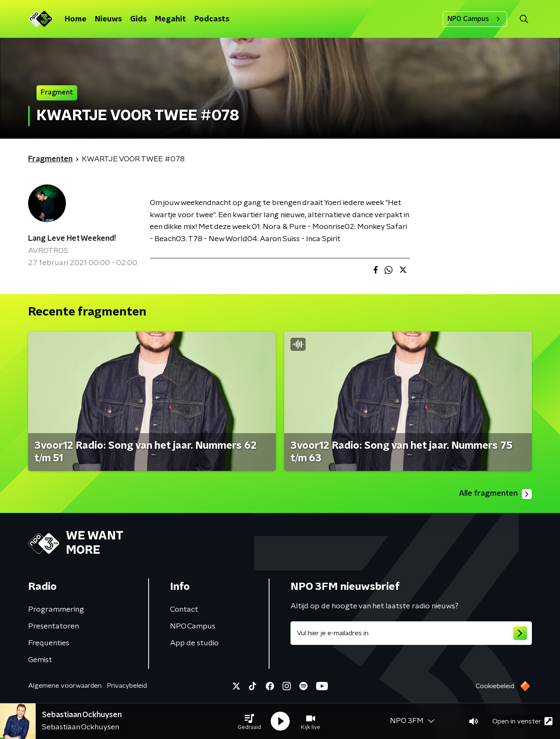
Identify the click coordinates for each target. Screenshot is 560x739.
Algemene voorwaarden (65, 686)
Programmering (56, 610)
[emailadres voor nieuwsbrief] (411, 633)
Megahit (170, 19)
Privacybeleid (127, 686)
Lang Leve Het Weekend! (72, 239)
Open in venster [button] (522, 721)
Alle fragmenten (495, 494)
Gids (138, 19)
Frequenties (49, 643)
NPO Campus (475, 19)
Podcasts (212, 19)
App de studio (194, 643)
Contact (184, 610)
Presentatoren (54, 626)
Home (76, 19)
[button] (249, 721)
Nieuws (108, 19)
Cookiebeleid (495, 686)
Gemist (40, 660)
